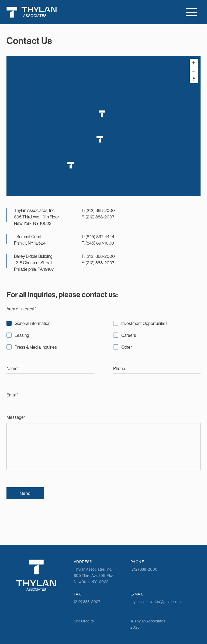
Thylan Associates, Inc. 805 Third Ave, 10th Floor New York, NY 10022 (37, 217)
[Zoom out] (194, 71)
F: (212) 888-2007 (98, 217)
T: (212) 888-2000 (98, 210)
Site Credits (84, 621)
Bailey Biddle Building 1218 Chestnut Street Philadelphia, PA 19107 (34, 263)
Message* (103, 443)
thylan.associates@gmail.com (156, 602)
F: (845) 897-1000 (98, 243)
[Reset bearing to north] (194, 79)
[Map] (103, 126)
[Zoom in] (194, 63)
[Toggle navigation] (192, 12)
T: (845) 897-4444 (98, 237)
